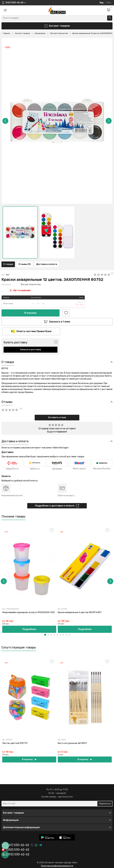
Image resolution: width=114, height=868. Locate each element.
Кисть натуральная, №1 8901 (72, 743)
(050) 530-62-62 (15, 850)
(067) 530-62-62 (15, 845)
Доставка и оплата (47, 264)
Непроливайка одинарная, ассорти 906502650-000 (28, 612)
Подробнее (29, 629)
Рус (109, 3)
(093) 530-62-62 (15, 854)
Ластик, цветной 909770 (15, 743)
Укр (101, 3)
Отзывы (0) (25, 264)
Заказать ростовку (31, 350)
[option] (20, 232)
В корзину (31, 313)
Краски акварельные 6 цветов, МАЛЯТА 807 (80, 612)
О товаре (8, 264)
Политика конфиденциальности (57, 866)
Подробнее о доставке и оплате (57, 506)
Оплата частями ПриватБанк (31, 331)
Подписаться (105, 804)
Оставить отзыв (57, 417)
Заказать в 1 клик (57, 322)
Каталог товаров (57, 26)
